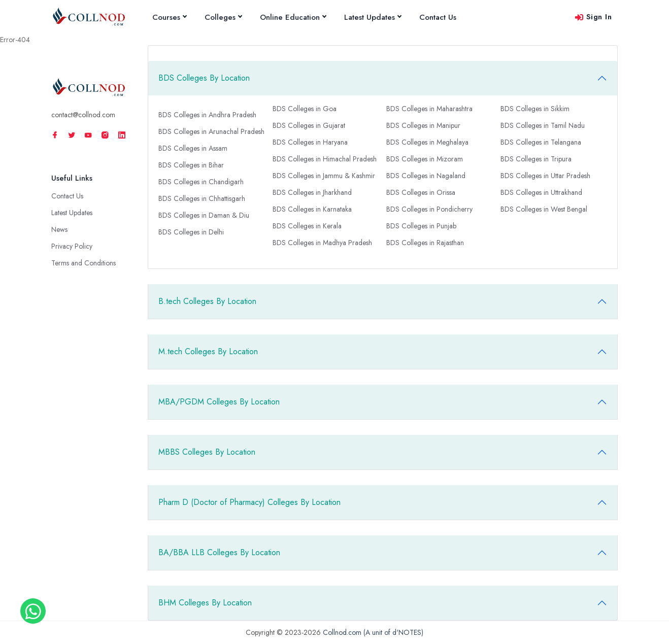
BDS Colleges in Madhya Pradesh (322, 243)
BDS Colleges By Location (204, 78)
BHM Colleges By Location (205, 603)
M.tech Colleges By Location (208, 351)
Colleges (223, 17)
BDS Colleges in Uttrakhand (541, 192)
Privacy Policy (72, 246)
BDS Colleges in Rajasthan (425, 243)
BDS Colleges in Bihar (191, 165)
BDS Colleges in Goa (305, 109)
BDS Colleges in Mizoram (425, 159)
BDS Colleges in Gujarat (309, 125)
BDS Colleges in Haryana (310, 142)
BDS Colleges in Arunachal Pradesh (211, 131)
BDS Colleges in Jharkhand (312, 192)
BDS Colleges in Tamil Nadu (543, 125)
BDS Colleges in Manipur (423, 125)
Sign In (593, 17)
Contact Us (438, 17)
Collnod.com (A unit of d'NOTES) (373, 632)
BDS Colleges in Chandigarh (201, 182)
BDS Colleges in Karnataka (312, 209)
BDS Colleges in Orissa (421, 192)
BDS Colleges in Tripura (536, 159)
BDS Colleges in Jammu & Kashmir (324, 176)
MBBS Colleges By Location (207, 452)
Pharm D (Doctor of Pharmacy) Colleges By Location (249, 502)
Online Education (293, 17)
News (59, 229)
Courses (169, 17)
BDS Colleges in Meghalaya (427, 142)
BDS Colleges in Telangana (541, 142)
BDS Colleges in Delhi (191, 232)
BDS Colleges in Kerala (307, 226)
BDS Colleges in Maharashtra (429, 109)
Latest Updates (373, 17)
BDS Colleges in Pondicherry (429, 209)
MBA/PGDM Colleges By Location (219, 402)
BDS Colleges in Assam (193, 148)
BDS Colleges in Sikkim (535, 109)
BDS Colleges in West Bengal (544, 209)
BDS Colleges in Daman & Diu (204, 215)
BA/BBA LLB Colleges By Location (219, 552)
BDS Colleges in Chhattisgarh (202, 198)
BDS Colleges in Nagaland (426, 176)
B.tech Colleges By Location (207, 301)
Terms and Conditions (83, 263)
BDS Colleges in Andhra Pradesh (207, 115)
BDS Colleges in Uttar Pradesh (545, 176)
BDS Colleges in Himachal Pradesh (325, 159)
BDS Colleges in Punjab (421, 226)
